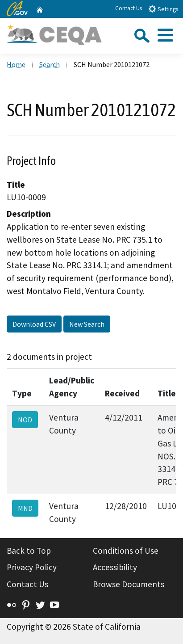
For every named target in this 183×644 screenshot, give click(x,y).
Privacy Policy (32, 567)
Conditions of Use (126, 551)
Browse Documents (129, 584)
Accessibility (115, 567)
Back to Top (29, 551)
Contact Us (129, 8)
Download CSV (34, 324)
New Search (87, 324)
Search (50, 64)
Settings (163, 9)
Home (16, 64)
